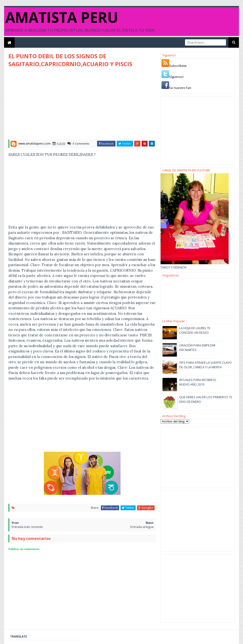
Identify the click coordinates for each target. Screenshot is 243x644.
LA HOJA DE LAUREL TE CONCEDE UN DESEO (195, 330)
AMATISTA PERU (62, 17)
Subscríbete (178, 66)
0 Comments (81, 143)
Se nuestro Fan (180, 88)
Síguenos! (176, 77)
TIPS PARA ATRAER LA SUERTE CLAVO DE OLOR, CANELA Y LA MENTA (205, 365)
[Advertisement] (49, 105)
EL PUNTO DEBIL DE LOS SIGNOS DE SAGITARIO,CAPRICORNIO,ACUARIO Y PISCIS (70, 60)
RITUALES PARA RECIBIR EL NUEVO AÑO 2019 (198, 382)
